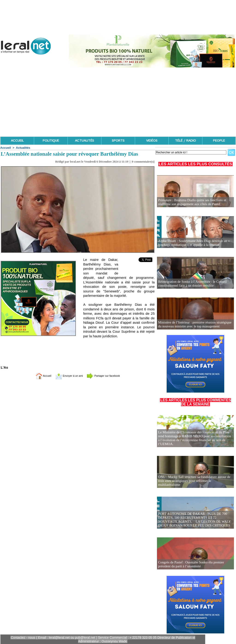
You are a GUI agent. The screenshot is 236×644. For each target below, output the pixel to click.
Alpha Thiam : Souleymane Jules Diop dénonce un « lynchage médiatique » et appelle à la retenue (192, 243)
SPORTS (118, 141)
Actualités (23, 148)
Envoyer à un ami (66, 376)
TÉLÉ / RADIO (185, 141)
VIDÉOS (152, 141)
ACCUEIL (17, 141)
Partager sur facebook (108, 376)
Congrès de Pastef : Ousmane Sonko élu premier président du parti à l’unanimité (189, 564)
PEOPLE (219, 141)
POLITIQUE (51, 141)
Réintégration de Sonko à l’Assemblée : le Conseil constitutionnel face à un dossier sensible (191, 284)
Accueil (6, 148)
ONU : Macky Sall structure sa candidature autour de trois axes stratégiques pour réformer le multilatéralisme (194, 483)
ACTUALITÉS (84, 141)
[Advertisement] (118, 102)
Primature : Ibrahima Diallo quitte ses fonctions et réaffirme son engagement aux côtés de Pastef (190, 202)
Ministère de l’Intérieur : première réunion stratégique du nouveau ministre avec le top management (195, 325)
